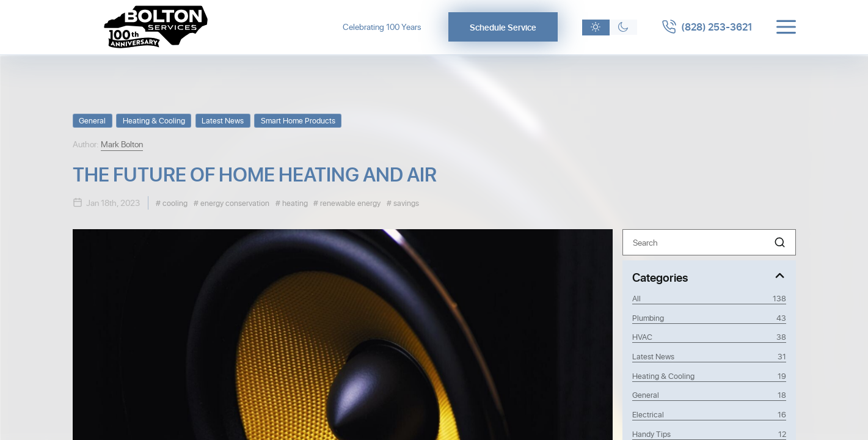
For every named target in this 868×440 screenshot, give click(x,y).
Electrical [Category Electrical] (709, 414)
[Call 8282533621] (707, 27)
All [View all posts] (709, 298)
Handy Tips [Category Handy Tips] (709, 434)
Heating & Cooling (154, 120)
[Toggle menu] (786, 27)
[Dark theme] (623, 28)
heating (294, 203)
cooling (174, 203)
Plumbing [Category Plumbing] (709, 318)
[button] (780, 242)
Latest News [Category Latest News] (709, 356)
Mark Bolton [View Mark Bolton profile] (122, 144)
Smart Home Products (298, 120)
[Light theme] (596, 28)
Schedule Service (503, 27)
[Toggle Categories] (709, 277)
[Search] (709, 242)
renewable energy (349, 203)
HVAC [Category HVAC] (709, 337)
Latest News (223, 120)
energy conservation (234, 203)
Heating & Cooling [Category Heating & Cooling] (709, 376)
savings (405, 203)
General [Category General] (709, 395)
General (92, 120)
